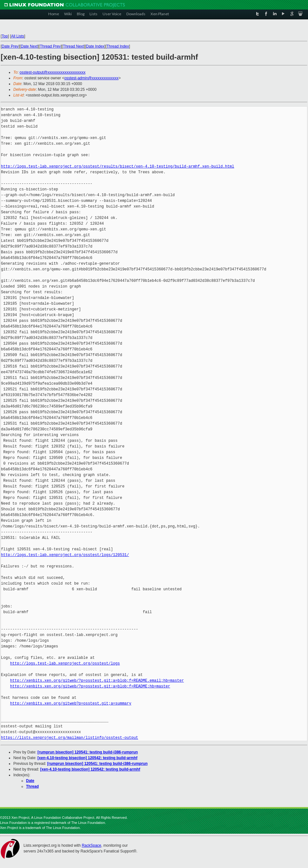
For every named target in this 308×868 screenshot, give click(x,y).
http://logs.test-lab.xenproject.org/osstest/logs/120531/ (65, 555)
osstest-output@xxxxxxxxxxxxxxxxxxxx (53, 72)
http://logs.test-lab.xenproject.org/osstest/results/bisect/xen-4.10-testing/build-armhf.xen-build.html (117, 166)
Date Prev (10, 46)
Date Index (95, 46)
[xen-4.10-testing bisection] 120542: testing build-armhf (87, 758)
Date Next (29, 46)
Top (5, 36)
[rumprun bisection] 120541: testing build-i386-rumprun (88, 752)
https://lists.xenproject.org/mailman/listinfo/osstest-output (70, 738)
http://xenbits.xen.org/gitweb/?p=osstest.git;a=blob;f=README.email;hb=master (97, 681)
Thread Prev (50, 46)
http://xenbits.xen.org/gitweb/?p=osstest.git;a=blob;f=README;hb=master (90, 686)
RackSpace (91, 845)
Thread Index (118, 46)
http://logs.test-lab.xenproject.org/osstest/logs (65, 663)
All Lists (18, 36)
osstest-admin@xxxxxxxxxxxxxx (91, 78)
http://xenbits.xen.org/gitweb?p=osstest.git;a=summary (71, 703)
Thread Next (73, 46)
